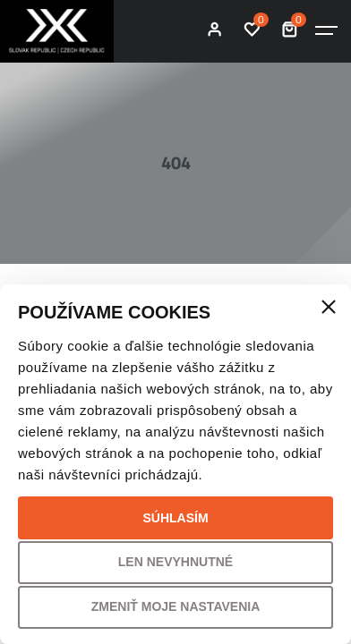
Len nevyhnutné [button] (175, 562)
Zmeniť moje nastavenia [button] (176, 606)
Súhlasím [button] (175, 518)
